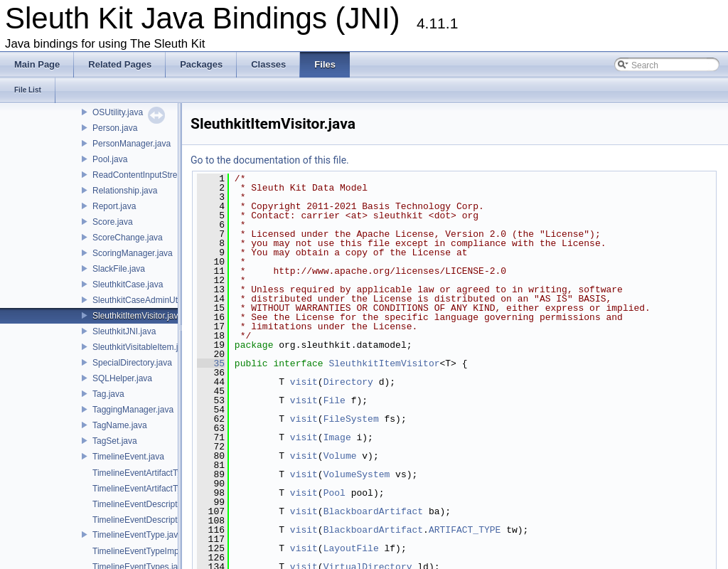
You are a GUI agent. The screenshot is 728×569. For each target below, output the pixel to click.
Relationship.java (125, 191)
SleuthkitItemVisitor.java (138, 316)
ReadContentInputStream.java (150, 175)
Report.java (114, 206)
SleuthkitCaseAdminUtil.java (146, 300)
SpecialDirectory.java (132, 363)
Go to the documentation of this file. (270, 160)
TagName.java (120, 425)
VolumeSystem (357, 474)
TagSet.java (115, 441)
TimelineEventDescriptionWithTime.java (167, 520)
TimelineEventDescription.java (150, 504)
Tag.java (108, 394)
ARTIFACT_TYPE (465, 530)
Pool (334, 493)
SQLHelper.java (122, 378)
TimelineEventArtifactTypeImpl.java (159, 473)
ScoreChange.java (128, 238)
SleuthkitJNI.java (124, 331)
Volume (340, 456)
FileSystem (351, 419)
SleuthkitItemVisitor (384, 363)
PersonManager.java (132, 144)
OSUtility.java (118, 112)
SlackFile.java (119, 269)
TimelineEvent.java (128, 457)
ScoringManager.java (133, 253)
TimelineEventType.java (138, 535)
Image (337, 437)
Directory (348, 382)
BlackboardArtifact (373, 511)
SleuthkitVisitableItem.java (142, 347)
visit (304, 382)
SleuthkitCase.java (128, 284)
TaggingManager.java (133, 410)
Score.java (113, 222)
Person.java (115, 128)
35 (211, 363)
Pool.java (110, 159)
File (334, 400)
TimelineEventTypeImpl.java (146, 551)
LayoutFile (351, 548)
